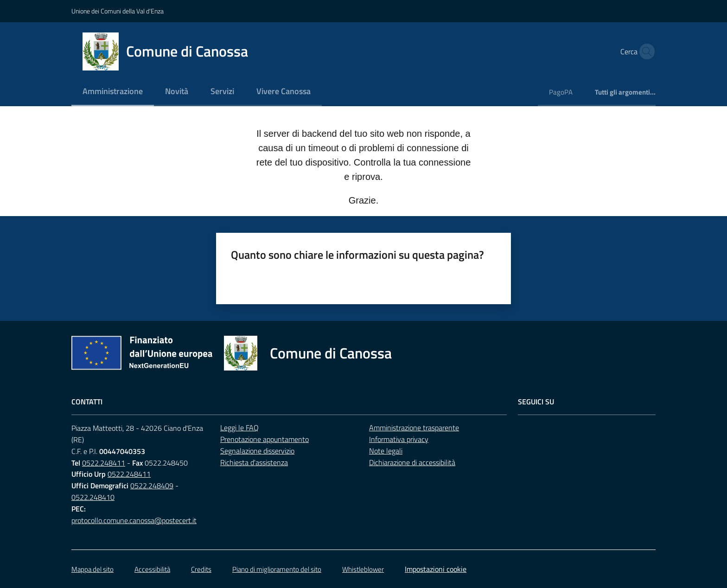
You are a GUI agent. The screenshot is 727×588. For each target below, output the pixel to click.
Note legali (386, 451)
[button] (644, 51)
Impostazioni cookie (436, 569)
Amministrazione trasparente (414, 428)
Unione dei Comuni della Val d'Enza (118, 11)
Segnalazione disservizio (257, 451)
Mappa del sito (92, 569)
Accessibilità (152, 569)
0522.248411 (104, 463)
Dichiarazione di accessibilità (412, 462)
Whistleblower (363, 569)
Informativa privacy (399, 439)
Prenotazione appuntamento (265, 439)
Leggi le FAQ (239, 428)
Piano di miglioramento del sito (277, 569)
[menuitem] (113, 92)
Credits (201, 569)
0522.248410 (93, 497)
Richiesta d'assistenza (254, 462)
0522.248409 (152, 486)
